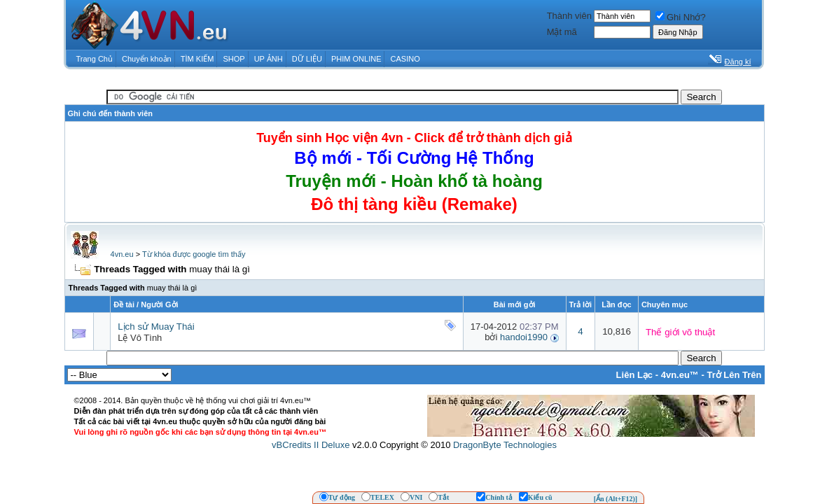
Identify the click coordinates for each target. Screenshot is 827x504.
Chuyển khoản (147, 59)
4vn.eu (122, 254)
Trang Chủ (95, 59)
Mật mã (562, 32)
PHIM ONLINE (356, 59)
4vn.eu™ (680, 375)
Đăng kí (738, 62)
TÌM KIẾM (197, 59)
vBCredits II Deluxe (311, 445)
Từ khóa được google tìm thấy (194, 254)
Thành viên (569, 16)
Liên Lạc (635, 375)
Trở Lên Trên (734, 375)
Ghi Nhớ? (681, 17)
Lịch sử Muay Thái (156, 327)
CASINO (405, 59)
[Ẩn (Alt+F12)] (616, 499)
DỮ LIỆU (307, 59)
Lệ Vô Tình (140, 338)
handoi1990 (524, 337)
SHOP (234, 59)
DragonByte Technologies (505, 445)
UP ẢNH (269, 59)
